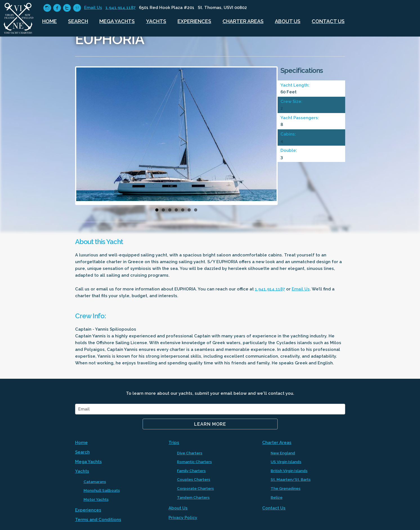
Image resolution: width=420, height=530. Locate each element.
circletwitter (67, 8)
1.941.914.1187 (121, 8)
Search (78, 21)
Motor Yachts (96, 499)
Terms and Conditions (98, 520)
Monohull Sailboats (102, 490)
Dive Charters (190, 453)
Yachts (156, 21)
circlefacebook (57, 8)
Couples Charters (194, 479)
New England (283, 453)
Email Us (93, 8)
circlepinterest (77, 8)
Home (50, 21)
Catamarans (95, 482)
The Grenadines (286, 488)
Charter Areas (243, 21)
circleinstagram (47, 8)
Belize (277, 497)
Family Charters (191, 471)
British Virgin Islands (289, 471)
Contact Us (328, 21)
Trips (174, 443)
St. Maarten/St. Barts (291, 479)
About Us (288, 21)
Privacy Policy (183, 518)
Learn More (210, 424)
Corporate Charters (195, 488)
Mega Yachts (117, 21)
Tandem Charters (193, 497)
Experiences (194, 21)
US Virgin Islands (286, 462)
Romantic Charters (194, 462)
